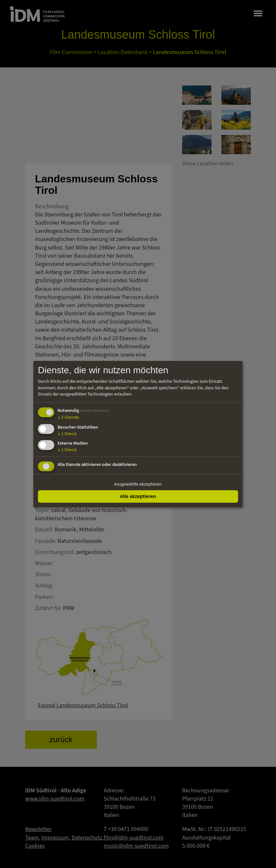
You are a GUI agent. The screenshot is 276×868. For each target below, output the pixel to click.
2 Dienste (68, 417)
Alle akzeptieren (138, 496)
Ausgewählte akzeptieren (138, 484)
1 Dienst (67, 434)
